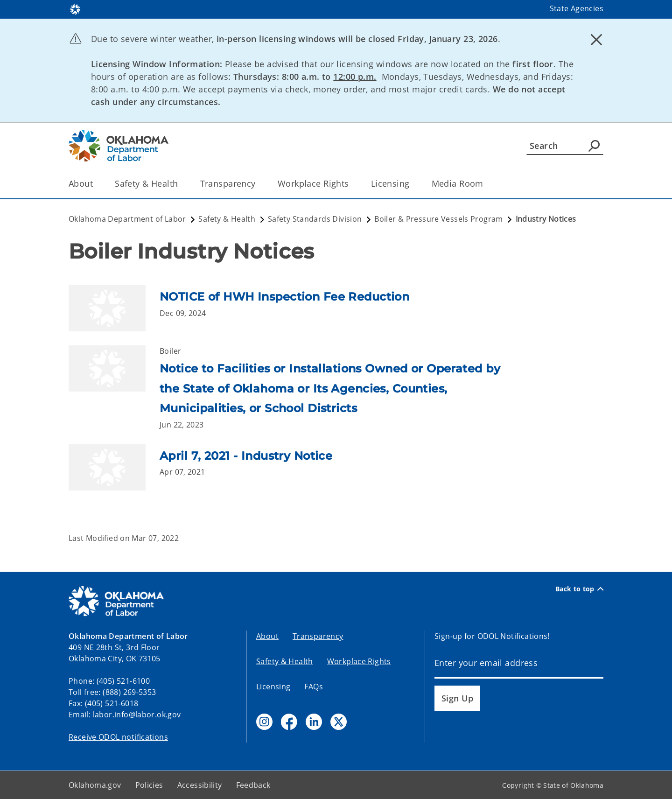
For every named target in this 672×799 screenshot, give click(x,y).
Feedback (253, 785)
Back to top (579, 589)
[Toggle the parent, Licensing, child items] (413, 184)
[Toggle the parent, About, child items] (96, 184)
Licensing (273, 687)
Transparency (318, 636)
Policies (149, 785)
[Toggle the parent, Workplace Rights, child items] (352, 184)
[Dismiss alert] (596, 40)
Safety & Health (285, 661)
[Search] (565, 146)
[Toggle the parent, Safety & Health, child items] (181, 184)
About (267, 636)
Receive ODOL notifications (118, 737)
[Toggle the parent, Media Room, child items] (486, 184)
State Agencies (577, 8)
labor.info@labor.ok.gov (137, 715)
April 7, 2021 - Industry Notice (246, 456)
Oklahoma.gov (95, 785)
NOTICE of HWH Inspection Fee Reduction (284, 297)
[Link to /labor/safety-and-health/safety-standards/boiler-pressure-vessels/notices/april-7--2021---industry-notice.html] (114, 467)
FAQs (314, 687)
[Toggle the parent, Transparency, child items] (259, 184)
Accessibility (200, 785)
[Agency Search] (594, 146)
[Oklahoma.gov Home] (75, 9)
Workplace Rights (359, 661)
